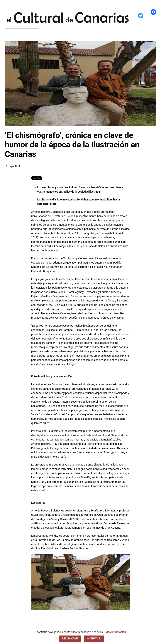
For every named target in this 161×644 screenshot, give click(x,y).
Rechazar (70, 639)
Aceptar (94, 639)
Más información (116, 632)
